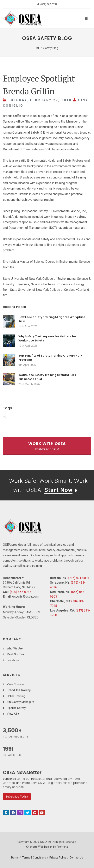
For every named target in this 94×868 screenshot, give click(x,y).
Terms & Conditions (34, 858)
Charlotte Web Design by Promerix (47, 847)
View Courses (16, 684)
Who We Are (15, 648)
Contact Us (76, 858)
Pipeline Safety (16, 708)
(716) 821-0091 (79, 578)
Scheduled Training (19, 690)
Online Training (16, 696)
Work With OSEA (47, 446)
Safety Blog (51, 48)
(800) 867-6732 (47, 4)
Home (15, 858)
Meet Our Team (17, 654)
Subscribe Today (17, 796)
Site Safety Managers (20, 702)
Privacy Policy (58, 858)
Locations (13, 660)
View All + (13, 714)
